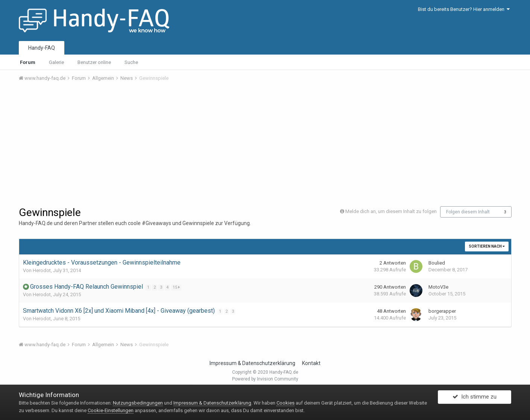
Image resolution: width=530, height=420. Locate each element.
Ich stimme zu (475, 399)
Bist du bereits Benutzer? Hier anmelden (464, 9)
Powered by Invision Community (265, 379)
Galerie (56, 62)
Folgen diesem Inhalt (468, 212)
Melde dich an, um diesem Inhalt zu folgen (391, 211)
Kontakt (311, 363)
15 (177, 287)
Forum (28, 62)
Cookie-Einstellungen (111, 410)
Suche (131, 62)
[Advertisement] (265, 144)
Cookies (286, 403)
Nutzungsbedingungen (138, 403)
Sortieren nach (487, 246)
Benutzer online (94, 62)
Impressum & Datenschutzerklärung (252, 363)
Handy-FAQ (42, 48)
